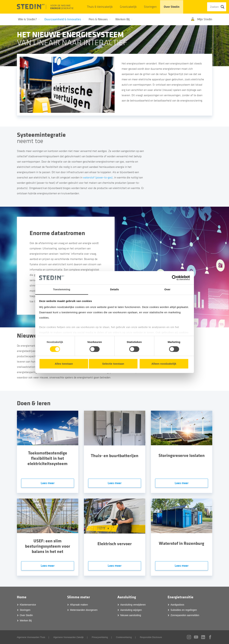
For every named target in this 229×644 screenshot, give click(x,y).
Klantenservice (28, 605)
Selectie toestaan (113, 364)
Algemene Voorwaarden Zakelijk (68, 637)
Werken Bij (26, 621)
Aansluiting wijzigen (131, 610)
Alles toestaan (64, 364)
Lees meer (48, 483)
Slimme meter (79, 597)
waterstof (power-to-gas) (98, 178)
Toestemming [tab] (62, 289)
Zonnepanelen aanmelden (185, 615)
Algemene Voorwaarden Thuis (31, 637)
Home (22, 597)
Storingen (150, 7)
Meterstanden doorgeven (84, 610)
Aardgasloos (177, 605)
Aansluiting (127, 597)
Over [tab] (167, 289)
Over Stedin (172, 7)
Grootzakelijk (128, 7)
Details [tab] (115, 289)
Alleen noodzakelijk (164, 364)
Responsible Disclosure (151, 637)
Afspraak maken (79, 605)
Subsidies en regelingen (184, 610)
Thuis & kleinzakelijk (100, 7)
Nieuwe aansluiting (131, 615)
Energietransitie (181, 597)
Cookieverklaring (124, 637)
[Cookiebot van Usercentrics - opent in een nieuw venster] (174, 278)
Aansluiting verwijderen (133, 605)
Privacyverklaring (100, 637)
